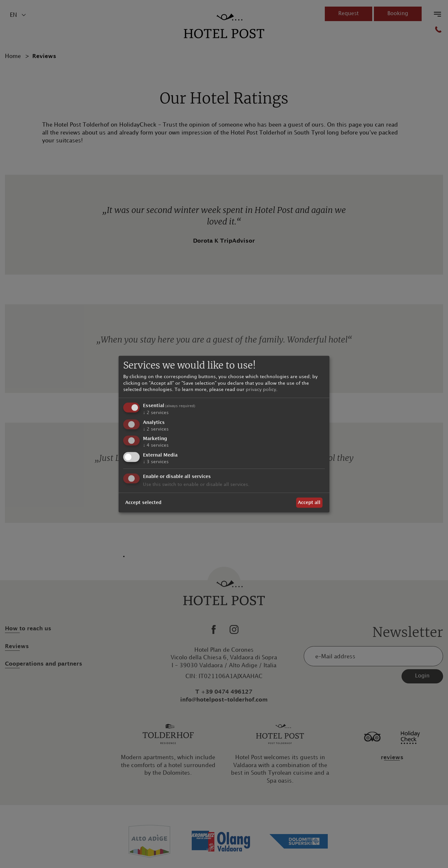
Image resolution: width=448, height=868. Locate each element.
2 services (156, 413)
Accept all (309, 503)
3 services (156, 462)
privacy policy (261, 390)
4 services (156, 446)
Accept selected (143, 503)
